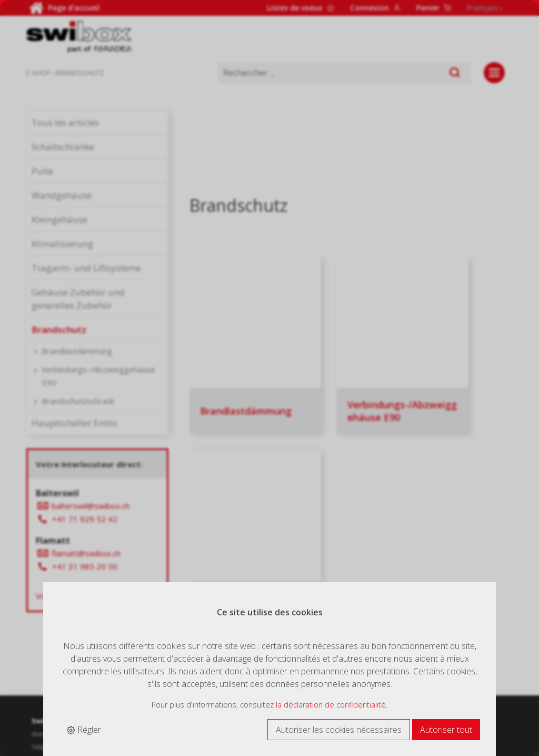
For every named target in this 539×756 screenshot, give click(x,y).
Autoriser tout (446, 730)
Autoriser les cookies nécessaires (339, 730)
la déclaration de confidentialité (331, 705)
